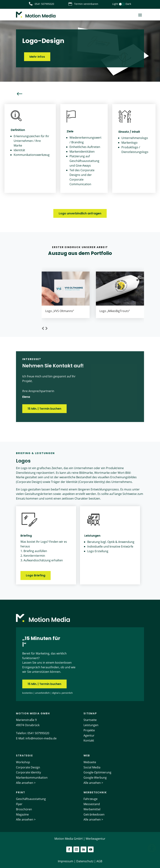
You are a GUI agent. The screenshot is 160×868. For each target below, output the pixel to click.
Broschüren (24, 809)
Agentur (89, 735)
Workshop (23, 762)
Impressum (66, 861)
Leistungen (91, 725)
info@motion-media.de (41, 738)
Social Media (92, 767)
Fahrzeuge (91, 799)
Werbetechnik (95, 792)
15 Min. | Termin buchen (44, 409)
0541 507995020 (38, 733)
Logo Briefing (36, 575)
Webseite (90, 762)
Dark (128, 4)
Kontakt (89, 740)
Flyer (19, 804)
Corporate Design (28, 767)
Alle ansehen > (26, 783)
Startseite (90, 720)
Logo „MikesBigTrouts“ (115, 311)
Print (21, 792)
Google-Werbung (95, 778)
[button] (43, 329)
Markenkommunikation (32, 778)
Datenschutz (85, 861)
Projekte (89, 730)
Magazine (22, 814)
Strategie (24, 756)
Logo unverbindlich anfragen (80, 213)
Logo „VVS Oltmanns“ (60, 311)
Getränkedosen (94, 814)
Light (115, 4)
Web (87, 756)
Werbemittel (92, 809)
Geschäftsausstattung (31, 799)
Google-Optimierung (97, 772)
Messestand (92, 804)
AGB (99, 861)
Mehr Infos (37, 57)
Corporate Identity (28, 772)
